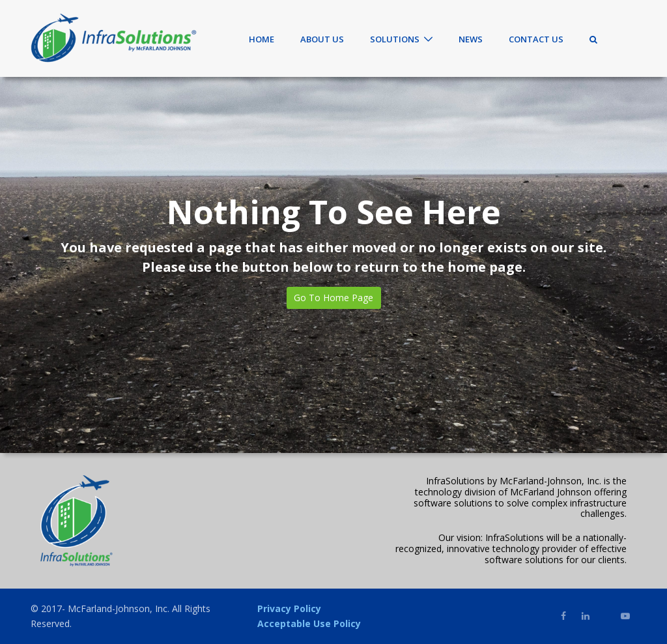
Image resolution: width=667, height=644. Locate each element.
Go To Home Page (333, 298)
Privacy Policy (289, 608)
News (471, 39)
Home (262, 39)
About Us (322, 39)
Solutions (395, 39)
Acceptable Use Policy (309, 623)
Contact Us (536, 39)
